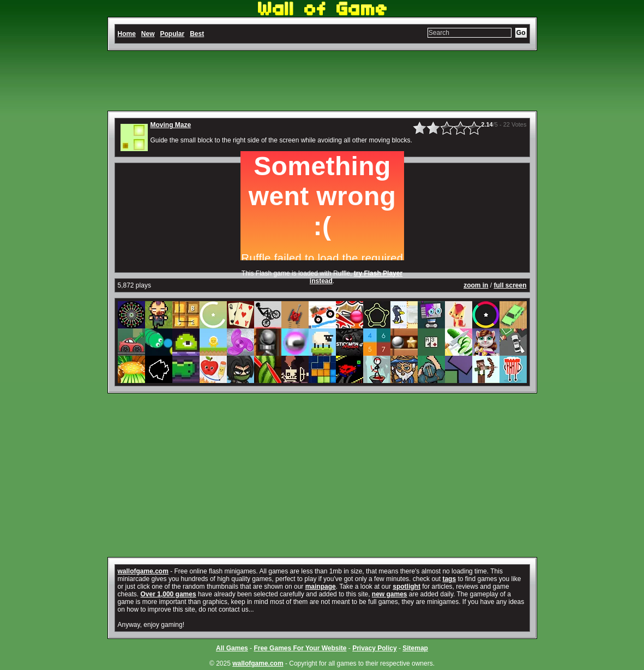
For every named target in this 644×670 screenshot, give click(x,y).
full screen (510, 285)
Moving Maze (171, 125)
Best (197, 34)
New (148, 34)
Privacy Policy (374, 648)
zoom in (476, 285)
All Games (232, 648)
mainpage (321, 587)
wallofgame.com (143, 571)
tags (449, 579)
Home (127, 34)
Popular (173, 34)
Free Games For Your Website (300, 648)
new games (390, 594)
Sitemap (415, 648)
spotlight (407, 587)
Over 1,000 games (168, 594)
